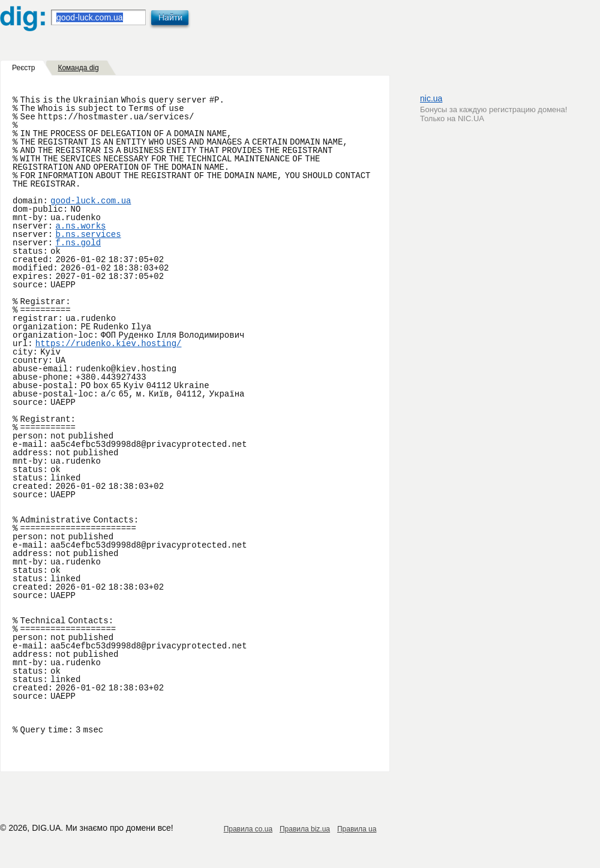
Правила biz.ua (305, 829)
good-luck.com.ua (91, 201)
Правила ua (357, 829)
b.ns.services (88, 235)
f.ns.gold (78, 243)
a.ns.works (80, 226)
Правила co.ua (248, 829)
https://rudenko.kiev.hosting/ (109, 344)
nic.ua (431, 98)
